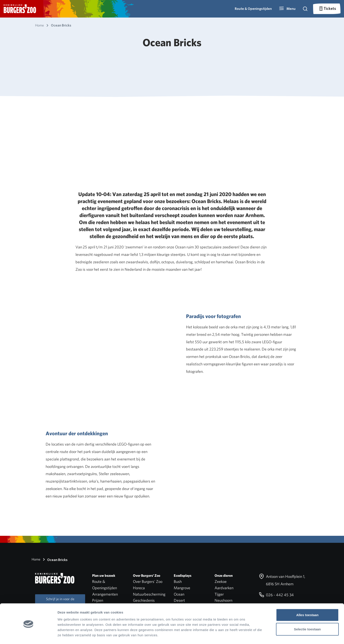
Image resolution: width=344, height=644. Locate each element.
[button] (287, 9)
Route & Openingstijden (253, 9)
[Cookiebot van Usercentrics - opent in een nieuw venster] (28, 635)
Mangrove (182, 588)
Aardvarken (224, 588)
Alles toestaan (307, 601)
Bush (178, 581)
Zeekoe (221, 581)
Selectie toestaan (307, 615)
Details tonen (237, 635)
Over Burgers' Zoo (148, 581)
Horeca (139, 588)
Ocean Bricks (54, 559)
